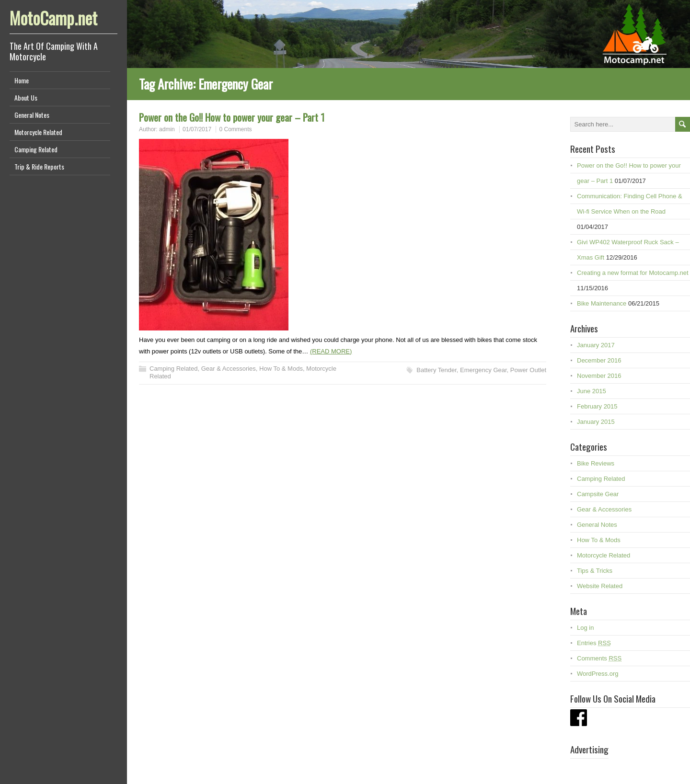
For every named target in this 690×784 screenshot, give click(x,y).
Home (22, 80)
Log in (585, 628)
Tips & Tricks (595, 571)
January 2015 (596, 422)
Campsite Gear (598, 494)
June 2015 (592, 391)
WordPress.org (598, 674)
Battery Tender (437, 370)
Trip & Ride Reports (39, 166)
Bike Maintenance (602, 303)
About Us (26, 97)
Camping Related (36, 149)
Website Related (600, 586)
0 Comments (235, 129)
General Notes (32, 115)
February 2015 (597, 406)
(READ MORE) (331, 351)
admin (167, 129)
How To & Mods (281, 369)
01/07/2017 (197, 129)
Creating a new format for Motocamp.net (633, 273)
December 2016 (599, 360)
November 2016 (599, 376)
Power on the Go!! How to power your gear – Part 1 (232, 117)
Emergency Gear (483, 370)
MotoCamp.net (53, 18)
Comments (599, 658)
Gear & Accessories (229, 369)
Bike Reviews (596, 463)
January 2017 (596, 345)
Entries (594, 643)
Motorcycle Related (38, 132)
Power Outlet (528, 370)
